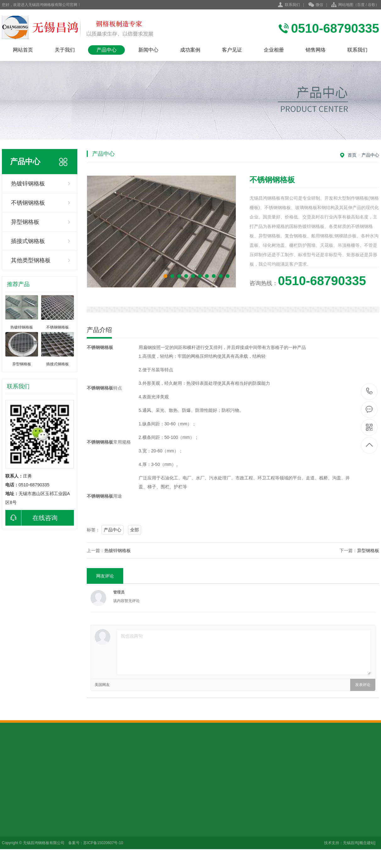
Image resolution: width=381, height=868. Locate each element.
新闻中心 (148, 50)
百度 (361, 5)
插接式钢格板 (28, 241)
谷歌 (372, 5)
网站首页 (23, 50)
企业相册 (274, 50)
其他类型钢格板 (31, 260)
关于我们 (65, 50)
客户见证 (232, 50)
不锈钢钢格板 (28, 203)
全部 (135, 530)
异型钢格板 (25, 222)
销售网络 (316, 50)
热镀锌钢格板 (28, 184)
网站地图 (346, 5)
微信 (316, 5)
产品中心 (107, 50)
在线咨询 (31, 518)
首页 (352, 155)
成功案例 (190, 50)
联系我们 (292, 5)
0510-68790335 (370, 392)
